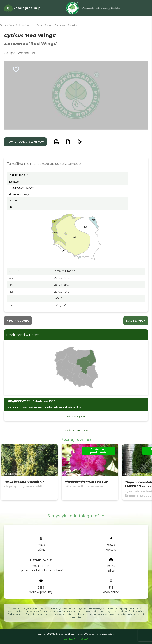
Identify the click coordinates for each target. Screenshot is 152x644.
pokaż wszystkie (76, 416)
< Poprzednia (18, 321)
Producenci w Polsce (23, 335)
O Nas (85, 639)
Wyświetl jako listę (76, 430)
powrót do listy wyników (25, 142)
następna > (136, 321)
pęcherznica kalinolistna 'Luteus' (41, 570)
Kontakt (69, 639)
